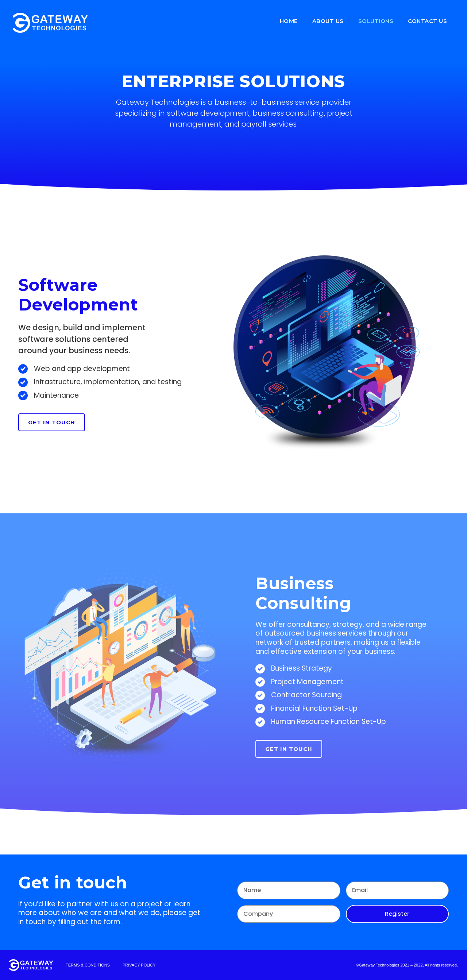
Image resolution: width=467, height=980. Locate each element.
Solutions (376, 21)
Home (289, 21)
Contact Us (427, 21)
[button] (52, 422)
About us (328, 21)
